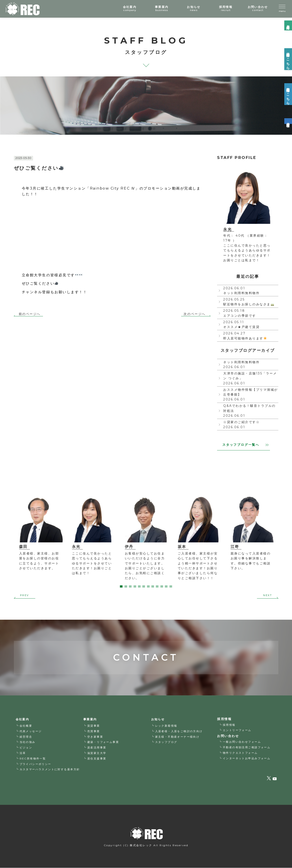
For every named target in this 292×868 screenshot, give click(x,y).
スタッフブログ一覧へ (245, 445)
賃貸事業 (94, 726)
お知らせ (158, 719)
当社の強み (28, 742)
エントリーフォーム (237, 730)
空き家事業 (95, 737)
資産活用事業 (97, 748)
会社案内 (23, 719)
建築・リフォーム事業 (103, 742)
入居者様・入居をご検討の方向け (179, 731)
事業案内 (91, 719)
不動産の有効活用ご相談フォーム (247, 747)
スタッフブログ (166, 742)
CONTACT (146, 645)
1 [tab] (121, 586)
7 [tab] (148, 586)
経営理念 (26, 737)
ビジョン (26, 748)
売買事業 (94, 731)
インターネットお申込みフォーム (247, 758)
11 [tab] (166, 586)
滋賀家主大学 (97, 753)
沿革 (23, 753)
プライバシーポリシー (36, 764)
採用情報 (229, 725)
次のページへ (194, 314)
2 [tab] (126, 586)
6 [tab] (144, 586)
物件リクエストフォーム (240, 753)
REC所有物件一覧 (33, 759)
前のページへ (30, 314)
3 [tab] (130, 586)
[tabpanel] (40, 534)
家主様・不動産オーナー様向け (178, 737)
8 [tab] (153, 586)
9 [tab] (157, 586)
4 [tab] (135, 586)
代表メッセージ (31, 731)
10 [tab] (162, 586)
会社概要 (26, 726)
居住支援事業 (97, 759)
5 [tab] (139, 586)
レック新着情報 (166, 726)
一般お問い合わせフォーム (242, 742)
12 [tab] (171, 586)
